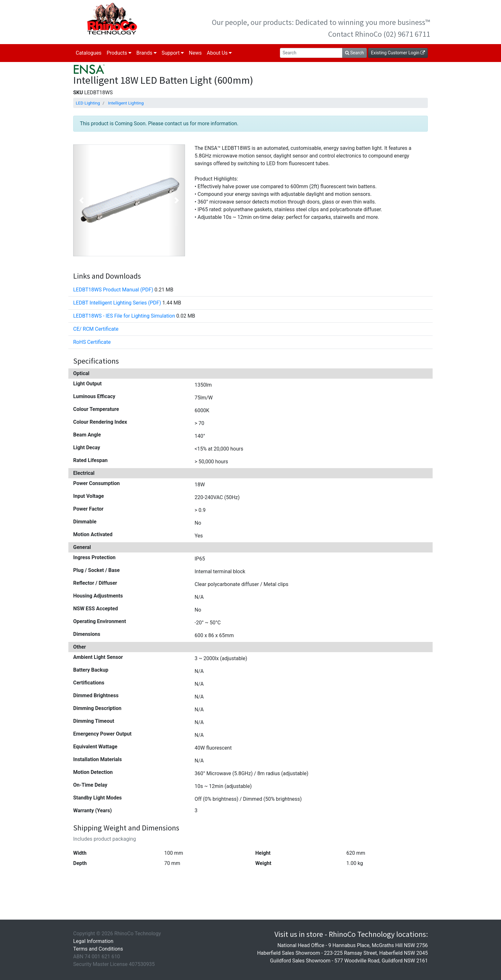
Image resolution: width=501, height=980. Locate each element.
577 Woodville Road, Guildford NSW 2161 (381, 961)
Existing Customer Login (398, 53)
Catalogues (89, 53)
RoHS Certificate (92, 342)
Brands (146, 53)
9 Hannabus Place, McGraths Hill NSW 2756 (378, 945)
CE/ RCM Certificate (96, 329)
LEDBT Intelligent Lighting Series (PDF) (117, 303)
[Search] (311, 53)
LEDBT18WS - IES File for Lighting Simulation (124, 316)
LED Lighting (88, 103)
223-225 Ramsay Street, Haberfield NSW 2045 (376, 953)
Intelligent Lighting (126, 103)
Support (173, 53)
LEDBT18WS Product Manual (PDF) (113, 290)
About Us (219, 53)
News (195, 53)
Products (119, 53)
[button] (82, 200)
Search (355, 53)
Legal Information (93, 941)
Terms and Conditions (98, 949)
